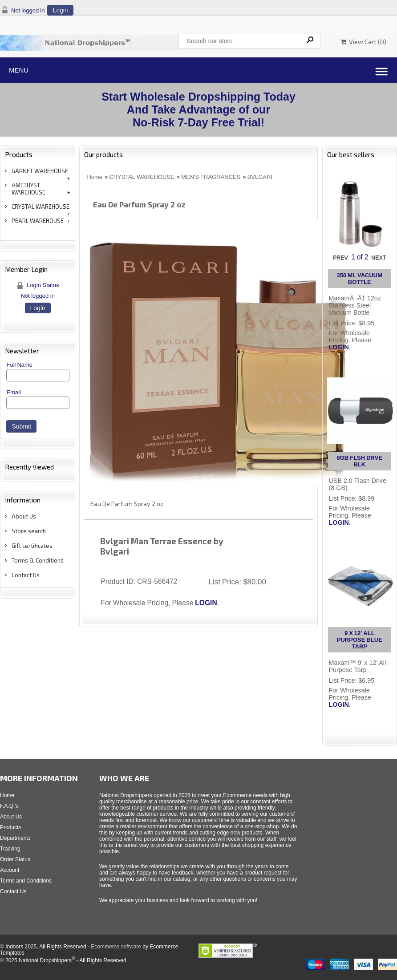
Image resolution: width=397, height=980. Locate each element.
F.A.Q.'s (9, 806)
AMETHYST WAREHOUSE (28, 189)
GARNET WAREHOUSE (40, 171)
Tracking (10, 849)
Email (14, 392)
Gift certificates (32, 546)
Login (60, 10)
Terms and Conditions (26, 881)
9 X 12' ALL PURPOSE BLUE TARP (360, 640)
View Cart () (363, 42)
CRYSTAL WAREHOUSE (41, 207)
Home (95, 177)
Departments (15, 838)
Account (10, 870)
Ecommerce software (116, 947)
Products (10, 827)
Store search (29, 531)
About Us (24, 516)
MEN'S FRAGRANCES (211, 177)
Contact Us (26, 575)
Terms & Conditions (38, 560)
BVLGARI (260, 177)
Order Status (15, 859)
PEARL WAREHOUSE (38, 221)
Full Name (19, 365)
